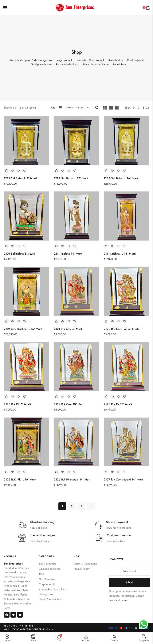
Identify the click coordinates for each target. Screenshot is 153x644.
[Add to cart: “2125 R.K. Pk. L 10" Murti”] (6, 472)
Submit (129, 582)
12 (138, 108)
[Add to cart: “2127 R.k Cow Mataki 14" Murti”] (106, 472)
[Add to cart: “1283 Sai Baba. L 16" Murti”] (106, 171)
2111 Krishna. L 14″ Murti (120, 254)
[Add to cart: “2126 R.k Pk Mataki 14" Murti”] (56, 472)
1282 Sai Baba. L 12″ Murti (71, 178)
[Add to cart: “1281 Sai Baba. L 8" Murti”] (6, 171)
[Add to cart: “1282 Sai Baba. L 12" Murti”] (56, 171)
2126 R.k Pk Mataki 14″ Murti (73, 480)
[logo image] (75, 7)
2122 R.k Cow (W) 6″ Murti (121, 329)
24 (148, 108)
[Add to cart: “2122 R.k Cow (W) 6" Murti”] (106, 321)
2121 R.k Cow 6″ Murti (68, 329)
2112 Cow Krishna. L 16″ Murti (23, 329)
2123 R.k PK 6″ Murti (17, 404)
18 (143, 108)
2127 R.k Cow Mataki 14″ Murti (124, 480)
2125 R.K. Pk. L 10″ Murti (20, 480)
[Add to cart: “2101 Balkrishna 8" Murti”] (6, 246)
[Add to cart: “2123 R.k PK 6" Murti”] (6, 397)
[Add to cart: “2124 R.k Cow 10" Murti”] (56, 397)
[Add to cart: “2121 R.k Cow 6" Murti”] (56, 321)
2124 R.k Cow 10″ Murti (69, 404)
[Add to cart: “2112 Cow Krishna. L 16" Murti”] (6, 321)
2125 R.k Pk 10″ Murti (118, 404)
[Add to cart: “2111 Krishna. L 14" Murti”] (106, 246)
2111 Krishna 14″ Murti (68, 254)
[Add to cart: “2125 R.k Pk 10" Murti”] (106, 397)
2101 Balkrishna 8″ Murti (19, 254)
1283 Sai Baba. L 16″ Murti (121, 178)
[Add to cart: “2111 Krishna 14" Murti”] (56, 246)
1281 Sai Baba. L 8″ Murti (20, 178)
